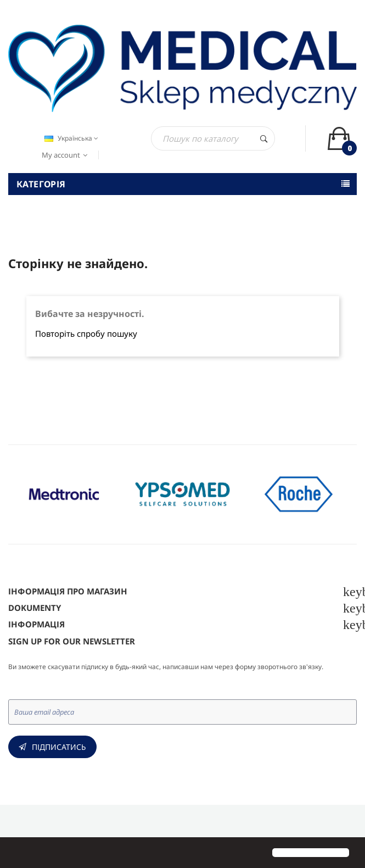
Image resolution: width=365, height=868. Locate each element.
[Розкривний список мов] (70, 138)
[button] (18, 854)
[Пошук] (213, 138)
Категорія (41, 184)
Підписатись (59, 747)
